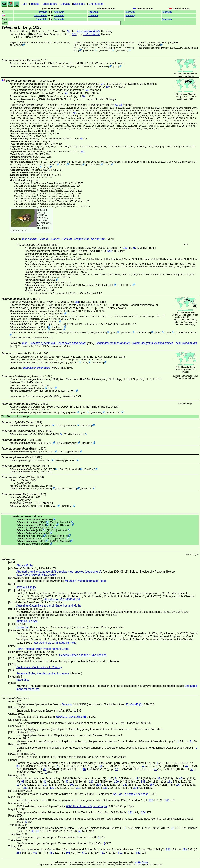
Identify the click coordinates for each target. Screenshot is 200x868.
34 (121, 105)
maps (191, 76)
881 (138, 853)
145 (143, 782)
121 (168, 850)
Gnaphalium (81, 239)
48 (156, 769)
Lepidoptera (50, 4)
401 (35, 853)
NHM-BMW (16, 45)
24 (103, 84)
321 (78, 788)
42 (144, 766)
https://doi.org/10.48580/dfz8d (62, 599)
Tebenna (93, 12)
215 (74, 113)
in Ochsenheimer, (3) (90, 105)
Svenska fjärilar (26, 674)
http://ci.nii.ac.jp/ (26, 587)
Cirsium (67, 239)
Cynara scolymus (142, 343)
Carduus (44, 239)
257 (152, 785)
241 (125, 785)
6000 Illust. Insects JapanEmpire (74, 305)
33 (116, 105)
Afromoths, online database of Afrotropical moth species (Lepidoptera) (59, 572)
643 (110, 251)
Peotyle (43, 12)
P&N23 (106, 48)
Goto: (61, 23)
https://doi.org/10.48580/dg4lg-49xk (54, 643)
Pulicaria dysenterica (42, 343)
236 (87, 90)
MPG (48, 425)
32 (84, 96)
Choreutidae (96, 4)
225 (99, 785)
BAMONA (86, 425)
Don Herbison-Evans (187, 332)
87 (108, 87)
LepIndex (116, 48)
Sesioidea (79, 4)
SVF (108, 165)
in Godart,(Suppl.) (97, 248)
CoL (76, 50)
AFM (158, 332)
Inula (24, 343)
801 (120, 853)
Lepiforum (22, 627)
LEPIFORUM (93, 165)
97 (67, 782)
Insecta (35, 4)
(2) (57, 113)
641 (84, 853)
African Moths (25, 565)
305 (52, 788)
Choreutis (59, 16)
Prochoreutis (40, 16)
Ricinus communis (186, 343)
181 (77, 302)
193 (45, 785)
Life (25, 4)
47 (116, 769)
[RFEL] (41, 37)
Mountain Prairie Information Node (86, 581)
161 (170, 782)
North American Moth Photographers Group (43, 649)
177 (19, 785)
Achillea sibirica (164, 343)
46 (67, 93)
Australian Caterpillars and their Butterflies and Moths (49, 606)
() (130, 12)
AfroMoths (128, 48)
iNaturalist (89, 50)
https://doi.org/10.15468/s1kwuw (36, 575)
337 (105, 788)
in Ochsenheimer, (62, 139)
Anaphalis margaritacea (36, 368)
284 (81, 139)
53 (192, 769)
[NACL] (29, 37)
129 (116, 782)
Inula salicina (29, 239)
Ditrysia (65, 4)
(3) (55, 99)
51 (191, 741)
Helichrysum (99, 239)
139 (151, 800)
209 (72, 785)
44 (187, 766)
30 (18, 766)
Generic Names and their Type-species (83, 655)
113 (91, 782)
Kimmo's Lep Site (27, 621)
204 (143, 812)
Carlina (56, 239)
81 (45, 782)
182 (125, 248)
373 (74, 34)
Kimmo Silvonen (18, 231)
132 (130, 812)
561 (68, 853)
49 (181, 779)
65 (134, 248)
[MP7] (76, 48)
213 (185, 850)
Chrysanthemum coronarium (113, 343)
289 (25, 788)
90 (69, 31)
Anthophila (41, 19)
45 (45, 769)
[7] (62, 96)
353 (136, 788)
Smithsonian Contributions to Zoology (39, 667)
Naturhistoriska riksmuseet (53, 674)
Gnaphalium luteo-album (71, 343)
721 (102, 853)
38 (100, 766)
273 (179, 785)
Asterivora (59, 12)
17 (137, 779)
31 (57, 766)
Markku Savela (141, 862)
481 (52, 853)
